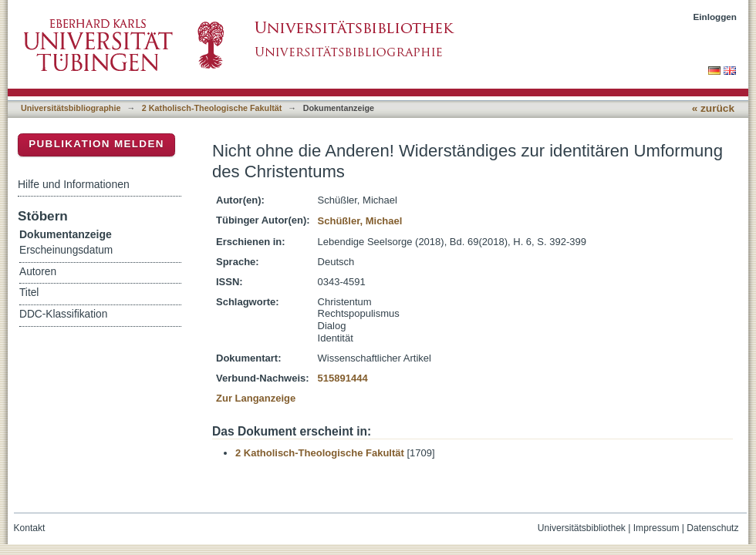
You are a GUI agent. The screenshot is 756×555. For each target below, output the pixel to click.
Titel (29, 293)
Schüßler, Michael (360, 221)
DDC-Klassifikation (63, 314)
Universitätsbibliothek (582, 528)
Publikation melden (96, 144)
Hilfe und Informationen (74, 184)
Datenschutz (712, 528)
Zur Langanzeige (256, 398)
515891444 (343, 378)
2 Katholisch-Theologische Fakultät (212, 108)
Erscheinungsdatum (66, 250)
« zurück (713, 108)
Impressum (656, 528)
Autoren (38, 272)
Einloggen (715, 17)
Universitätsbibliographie (71, 108)
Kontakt (30, 528)
